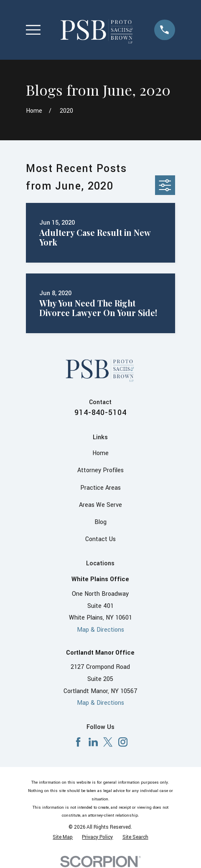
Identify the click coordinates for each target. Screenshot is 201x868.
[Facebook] (78, 742)
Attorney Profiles (100, 470)
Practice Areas (100, 488)
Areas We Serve (100, 505)
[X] (108, 742)
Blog (100, 522)
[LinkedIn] (93, 742)
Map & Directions (100, 630)
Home (100, 453)
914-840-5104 (101, 412)
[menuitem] (63, 838)
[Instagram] (123, 742)
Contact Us (100, 539)
